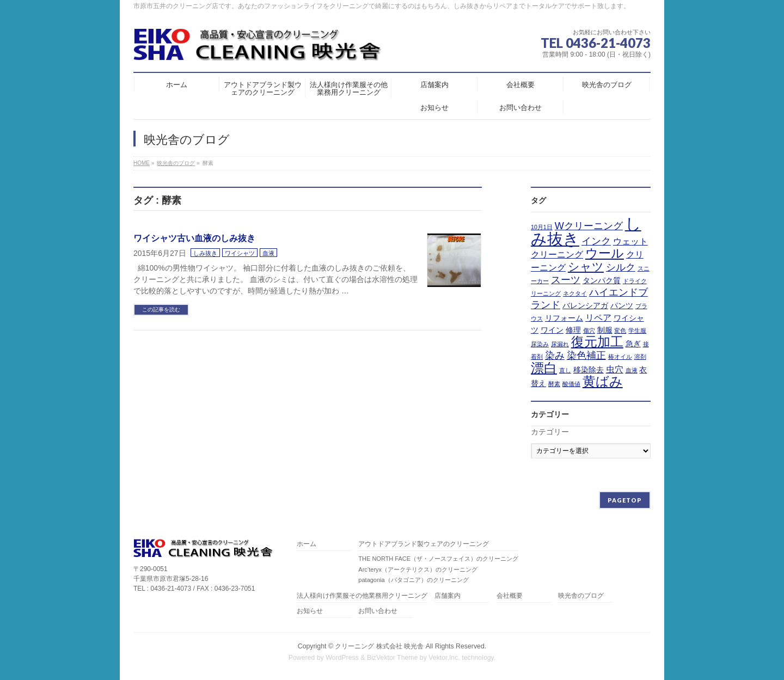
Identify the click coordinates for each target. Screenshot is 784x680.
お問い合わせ (378, 611)
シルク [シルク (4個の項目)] (621, 267)
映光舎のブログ (581, 596)
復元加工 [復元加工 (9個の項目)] (597, 342)
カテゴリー (550, 432)
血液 (268, 253)
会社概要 (510, 596)
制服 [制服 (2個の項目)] (605, 330)
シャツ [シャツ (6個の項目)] (586, 267)
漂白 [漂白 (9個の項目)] (544, 368)
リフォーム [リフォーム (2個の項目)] (564, 318)
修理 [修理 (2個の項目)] (573, 330)
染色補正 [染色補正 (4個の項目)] (586, 356)
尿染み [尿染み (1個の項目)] (540, 344)
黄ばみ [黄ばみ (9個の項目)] (603, 382)
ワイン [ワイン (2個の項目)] (552, 330)
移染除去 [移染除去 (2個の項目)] (589, 370)
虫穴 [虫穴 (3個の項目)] (615, 369)
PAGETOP (625, 500)
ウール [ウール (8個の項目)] (605, 253)
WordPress (342, 658)
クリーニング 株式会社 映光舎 (379, 646)
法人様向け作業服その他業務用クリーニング (362, 596)
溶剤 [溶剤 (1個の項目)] (640, 357)
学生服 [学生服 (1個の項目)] (637, 330)
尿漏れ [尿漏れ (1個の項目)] (560, 344)
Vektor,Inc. (444, 658)
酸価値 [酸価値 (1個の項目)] (571, 384)
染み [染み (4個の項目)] (555, 356)
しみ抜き (205, 253)
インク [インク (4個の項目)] (596, 241)
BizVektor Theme (393, 658)
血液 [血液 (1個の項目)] (632, 370)
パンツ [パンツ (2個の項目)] (622, 305)
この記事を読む (161, 310)
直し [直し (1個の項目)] (565, 370)
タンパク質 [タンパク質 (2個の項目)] (602, 280)
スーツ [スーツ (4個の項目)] (566, 280)
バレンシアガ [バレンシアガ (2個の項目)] (585, 305)
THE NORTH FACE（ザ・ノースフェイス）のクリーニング (438, 559)
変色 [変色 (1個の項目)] (620, 330)
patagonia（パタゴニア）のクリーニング (413, 580)
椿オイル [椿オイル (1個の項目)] (620, 357)
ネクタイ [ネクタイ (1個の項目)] (575, 293)
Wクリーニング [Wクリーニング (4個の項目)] (589, 226)
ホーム (307, 544)
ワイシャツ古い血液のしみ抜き (194, 238)
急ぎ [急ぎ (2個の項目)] (633, 344)
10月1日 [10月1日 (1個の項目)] (542, 227)
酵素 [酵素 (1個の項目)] (554, 384)
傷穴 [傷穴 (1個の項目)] (589, 330)
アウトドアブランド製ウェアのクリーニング (424, 544)
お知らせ (310, 611)
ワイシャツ (240, 253)
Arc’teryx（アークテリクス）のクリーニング (418, 569)
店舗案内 (448, 596)
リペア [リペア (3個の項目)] (598, 317)
